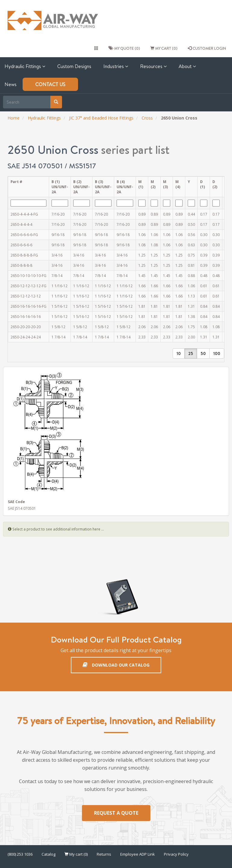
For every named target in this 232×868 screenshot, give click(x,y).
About (187, 66)
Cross (147, 118)
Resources (153, 66)
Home (14, 118)
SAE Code (16, 502)
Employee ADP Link (138, 854)
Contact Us (50, 84)
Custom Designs (74, 66)
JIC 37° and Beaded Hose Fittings (101, 118)
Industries (116, 66)
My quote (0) (124, 48)
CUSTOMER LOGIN (207, 48)
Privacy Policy (176, 854)
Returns (104, 854)
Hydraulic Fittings (44, 118)
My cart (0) (164, 48)
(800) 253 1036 (20, 854)
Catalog (49, 854)
